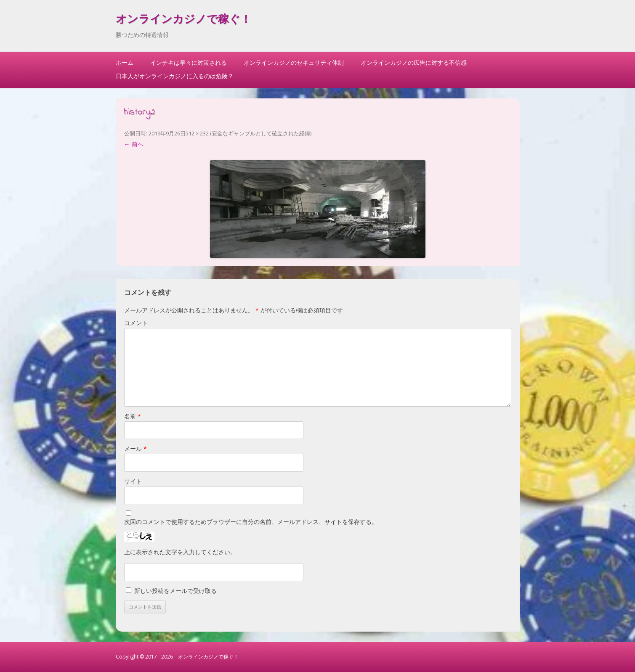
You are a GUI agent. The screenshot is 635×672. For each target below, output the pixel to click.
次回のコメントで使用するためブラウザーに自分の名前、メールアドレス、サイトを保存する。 (251, 522)
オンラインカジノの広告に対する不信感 (414, 62)
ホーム (125, 62)
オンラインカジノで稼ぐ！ (183, 20)
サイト (133, 481)
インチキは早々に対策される (189, 62)
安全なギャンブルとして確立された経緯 (261, 133)
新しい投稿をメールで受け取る (175, 591)
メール (136, 448)
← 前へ (134, 144)
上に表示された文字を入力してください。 (180, 552)
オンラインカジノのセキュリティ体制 (294, 62)
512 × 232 (197, 133)
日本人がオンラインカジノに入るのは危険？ (175, 76)
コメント (136, 323)
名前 (133, 416)
